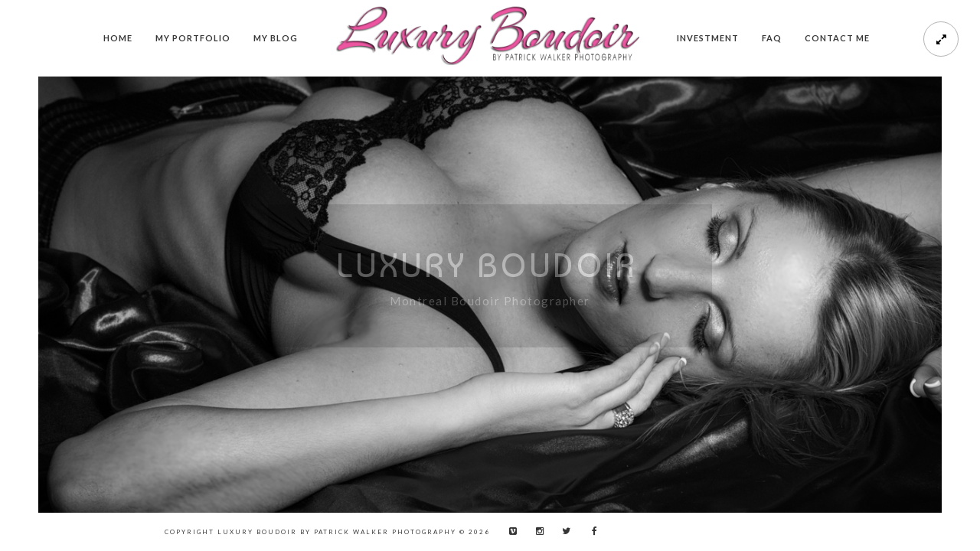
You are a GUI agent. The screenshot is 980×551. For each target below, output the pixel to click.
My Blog (276, 38)
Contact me (837, 38)
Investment (708, 38)
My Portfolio (193, 38)
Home (118, 38)
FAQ (772, 38)
